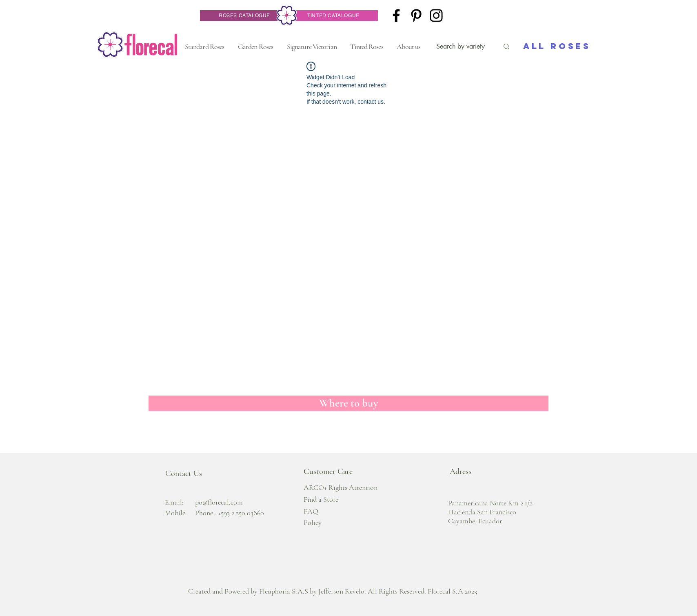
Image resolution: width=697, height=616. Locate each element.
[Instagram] (436, 16)
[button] (204, 47)
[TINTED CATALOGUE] (333, 16)
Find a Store (321, 499)
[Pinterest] (416, 16)
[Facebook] (396, 16)
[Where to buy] (348, 403)
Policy (313, 523)
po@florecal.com (219, 502)
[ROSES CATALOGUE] (244, 16)
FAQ (311, 511)
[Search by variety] (461, 47)
